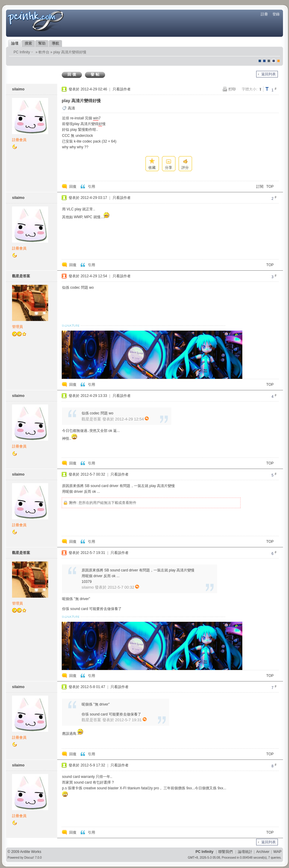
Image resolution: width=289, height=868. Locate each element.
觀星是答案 (21, 276)
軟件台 (44, 52)
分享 (169, 168)
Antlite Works (31, 852)
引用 (92, 187)
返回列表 (269, 74)
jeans (269, 61)
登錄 (276, 14)
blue (264, 61)
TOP (270, 187)
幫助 (42, 43)
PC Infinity (22, 52)
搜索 (28, 43)
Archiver (263, 852)
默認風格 (260, 61)
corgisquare (278, 61)
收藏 (152, 168)
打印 (232, 89)
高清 (71, 108)
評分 (185, 168)
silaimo (18, 89)
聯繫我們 (225, 852)
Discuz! (29, 858)
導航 (55, 43)
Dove (274, 61)
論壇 (15, 43)
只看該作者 (122, 89)
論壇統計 (245, 852)
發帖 (96, 74)
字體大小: (249, 89)
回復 (73, 74)
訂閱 (260, 187)
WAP (277, 852)
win (96, 118)
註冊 (264, 14)
